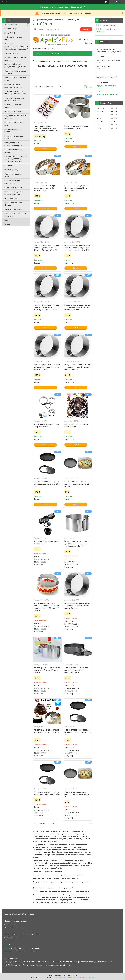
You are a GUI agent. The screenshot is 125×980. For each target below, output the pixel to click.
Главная (38, 54)
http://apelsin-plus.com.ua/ (107, 77)
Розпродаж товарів (12, 198)
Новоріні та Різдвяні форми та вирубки (15, 215)
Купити (45, 149)
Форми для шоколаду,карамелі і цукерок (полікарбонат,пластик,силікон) (16, 46)
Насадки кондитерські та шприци (14, 151)
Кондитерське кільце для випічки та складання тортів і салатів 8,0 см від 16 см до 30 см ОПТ (46, 607)
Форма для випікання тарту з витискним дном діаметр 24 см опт (47, 484)
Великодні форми (11, 29)
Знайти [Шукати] (86, 29)
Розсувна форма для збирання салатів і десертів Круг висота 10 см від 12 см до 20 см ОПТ (47, 307)
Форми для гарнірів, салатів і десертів (15, 72)
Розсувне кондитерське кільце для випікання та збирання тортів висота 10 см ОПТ (77, 544)
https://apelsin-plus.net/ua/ (107, 86)
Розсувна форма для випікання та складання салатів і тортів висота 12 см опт (47, 367)
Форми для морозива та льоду (14, 175)
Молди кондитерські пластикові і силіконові (13, 86)
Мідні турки (9, 165)
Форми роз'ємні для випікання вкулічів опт (47, 542)
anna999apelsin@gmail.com (107, 94)
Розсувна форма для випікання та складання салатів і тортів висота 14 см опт (77, 367)
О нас (7, 220)
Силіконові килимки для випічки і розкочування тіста (15, 92)
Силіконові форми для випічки (13, 38)
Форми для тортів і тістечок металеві (15, 79)
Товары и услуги (11, 24)
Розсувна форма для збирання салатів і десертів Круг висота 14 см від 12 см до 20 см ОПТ (47, 248)
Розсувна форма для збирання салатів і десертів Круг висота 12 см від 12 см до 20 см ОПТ (77, 248)
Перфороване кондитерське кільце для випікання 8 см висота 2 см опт (46, 188)
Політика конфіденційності (84, 978)
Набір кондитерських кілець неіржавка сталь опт (76, 127)
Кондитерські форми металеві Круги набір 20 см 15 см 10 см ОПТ (47, 732)
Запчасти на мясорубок (14, 209)
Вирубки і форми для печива (13, 130)
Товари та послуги (43, 61)
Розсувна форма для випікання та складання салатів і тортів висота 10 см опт (77, 307)
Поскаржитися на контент (64, 978)
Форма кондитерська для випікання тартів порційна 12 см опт (77, 484)
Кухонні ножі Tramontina (14, 187)
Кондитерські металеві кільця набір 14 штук (77, 425)
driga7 (7, 948)
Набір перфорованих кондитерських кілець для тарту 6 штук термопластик (46, 128)
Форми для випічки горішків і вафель (15, 59)
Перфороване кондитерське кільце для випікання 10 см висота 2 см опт (76, 188)
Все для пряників (11, 53)
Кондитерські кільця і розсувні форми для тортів (15, 65)
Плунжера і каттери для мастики (14, 137)
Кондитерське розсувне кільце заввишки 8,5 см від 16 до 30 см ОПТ (47, 670)
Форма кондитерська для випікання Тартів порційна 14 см (77, 794)
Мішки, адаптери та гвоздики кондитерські (13, 144)
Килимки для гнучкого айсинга (13, 106)
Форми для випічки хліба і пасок (15, 124)
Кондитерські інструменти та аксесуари (15, 117)
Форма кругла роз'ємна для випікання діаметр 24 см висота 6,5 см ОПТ (76, 670)
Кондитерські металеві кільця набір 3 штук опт (46, 425)
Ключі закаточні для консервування (12, 182)
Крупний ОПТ (10, 33)
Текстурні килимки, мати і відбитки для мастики (14, 99)
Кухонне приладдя (12, 170)
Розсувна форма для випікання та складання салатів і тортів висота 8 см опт (77, 606)
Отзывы (7, 224)
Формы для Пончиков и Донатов (14, 204)
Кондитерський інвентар (14, 111)
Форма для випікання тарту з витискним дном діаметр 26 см (47, 793)
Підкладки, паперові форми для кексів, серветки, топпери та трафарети (15, 159)
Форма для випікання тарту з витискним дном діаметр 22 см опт (78, 732)
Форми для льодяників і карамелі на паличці (14, 193)
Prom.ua (75, 975)
